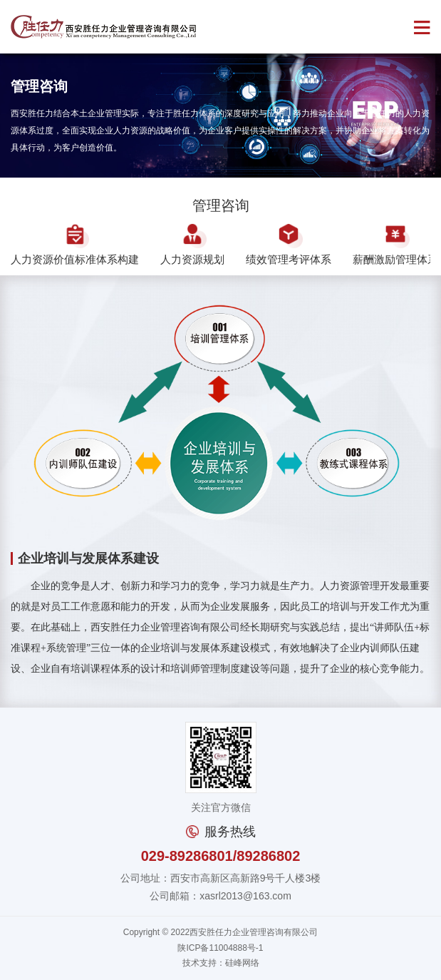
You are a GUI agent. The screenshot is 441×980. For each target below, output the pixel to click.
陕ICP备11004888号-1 (220, 948)
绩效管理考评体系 (289, 244)
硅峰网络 (242, 963)
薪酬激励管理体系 (395, 244)
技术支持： (204, 963)
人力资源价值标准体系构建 (75, 244)
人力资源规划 (192, 244)
